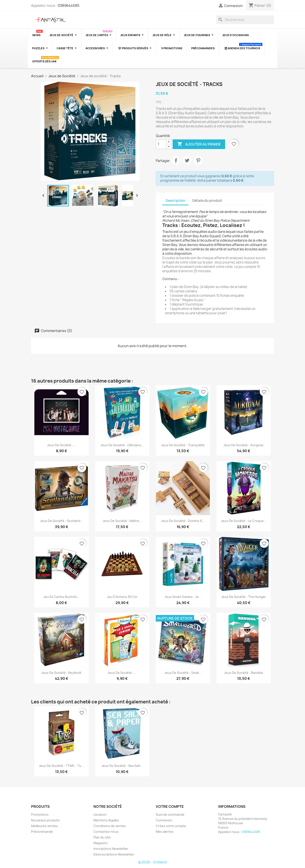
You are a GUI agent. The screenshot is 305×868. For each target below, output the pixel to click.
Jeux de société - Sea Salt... (122, 766)
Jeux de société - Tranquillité (183, 445)
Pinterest (198, 160)
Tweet (187, 160)
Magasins (101, 843)
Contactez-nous (106, 832)
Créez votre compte (171, 826)
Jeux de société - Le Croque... (244, 521)
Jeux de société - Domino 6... (183, 521)
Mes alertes (165, 832)
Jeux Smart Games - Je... (183, 597)
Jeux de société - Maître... (122, 521)
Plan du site (102, 837)
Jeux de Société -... (122, 673)
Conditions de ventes (110, 826)
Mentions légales (106, 820)
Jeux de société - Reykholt (61, 673)
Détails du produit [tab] (207, 201)
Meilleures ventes (44, 826)
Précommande (42, 832)
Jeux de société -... (61, 445)
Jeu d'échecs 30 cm (122, 597)
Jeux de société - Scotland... (61, 521)
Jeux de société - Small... (183, 673)
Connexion (164, 820)
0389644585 (69, 5)
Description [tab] (175, 201)
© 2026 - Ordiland (152, 862)
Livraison (100, 814)
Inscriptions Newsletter (111, 849)
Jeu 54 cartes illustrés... (61, 597)
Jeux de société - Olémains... (122, 445)
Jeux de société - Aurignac (244, 445)
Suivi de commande (170, 814)
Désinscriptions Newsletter (114, 854)
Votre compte (170, 807)
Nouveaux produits (45, 820)
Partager (176, 160)
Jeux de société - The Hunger (244, 597)
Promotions (40, 814)
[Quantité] (161, 144)
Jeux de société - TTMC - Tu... (61, 766)
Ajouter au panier (199, 144)
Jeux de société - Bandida (244, 673)
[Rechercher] (245, 20)
